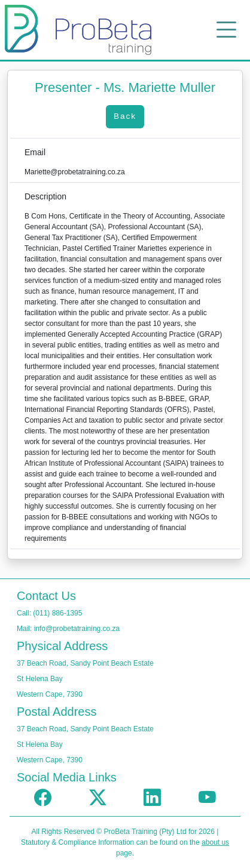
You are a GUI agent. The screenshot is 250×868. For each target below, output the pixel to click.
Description (45, 196)
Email (35, 152)
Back (125, 116)
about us (215, 842)
